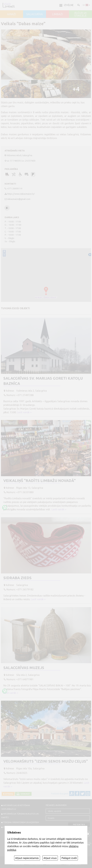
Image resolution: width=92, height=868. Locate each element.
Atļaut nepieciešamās (27, 858)
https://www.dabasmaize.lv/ (21, 194)
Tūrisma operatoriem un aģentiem (21, 822)
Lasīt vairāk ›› (24, 412)
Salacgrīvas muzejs (24, 668)
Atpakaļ (9, 794)
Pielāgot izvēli (69, 858)
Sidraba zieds (17, 578)
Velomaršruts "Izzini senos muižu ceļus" (46, 761)
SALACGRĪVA (35, 14)
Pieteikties (79, 825)
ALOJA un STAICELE (80, 14)
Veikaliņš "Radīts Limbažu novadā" (40, 481)
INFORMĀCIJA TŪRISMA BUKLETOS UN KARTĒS (20, 816)
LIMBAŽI (57, 14)
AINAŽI (11, 14)
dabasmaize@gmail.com (19, 199)
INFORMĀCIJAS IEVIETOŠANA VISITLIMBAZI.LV (16, 807)
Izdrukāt (25, 794)
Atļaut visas (50, 858)
